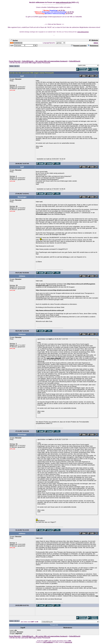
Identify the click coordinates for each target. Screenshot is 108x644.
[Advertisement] (54, 53)
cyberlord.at (68, 642)
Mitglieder (94, 40)
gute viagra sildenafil (54, 358)
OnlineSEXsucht (75, 61)
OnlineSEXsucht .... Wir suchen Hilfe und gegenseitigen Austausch (45, 61)
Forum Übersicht (15, 61)
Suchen (14, 40)
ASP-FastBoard (48, 642)
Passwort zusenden (79, 46)
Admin (96, 43)
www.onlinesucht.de (63, 2)
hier (97, 596)
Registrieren (93, 46)
